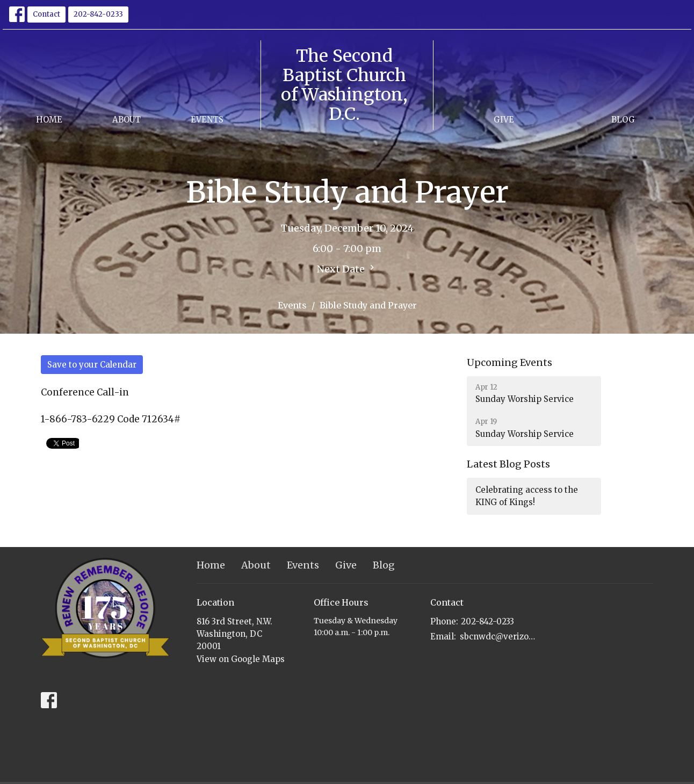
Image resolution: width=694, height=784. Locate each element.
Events (207, 120)
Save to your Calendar (92, 365)
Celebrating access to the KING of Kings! (527, 496)
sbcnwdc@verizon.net (498, 636)
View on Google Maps (241, 659)
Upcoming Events (509, 362)
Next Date (347, 269)
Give (504, 120)
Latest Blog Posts (508, 464)
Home (49, 120)
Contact (46, 14)
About (126, 120)
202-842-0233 (98, 14)
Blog (623, 120)
